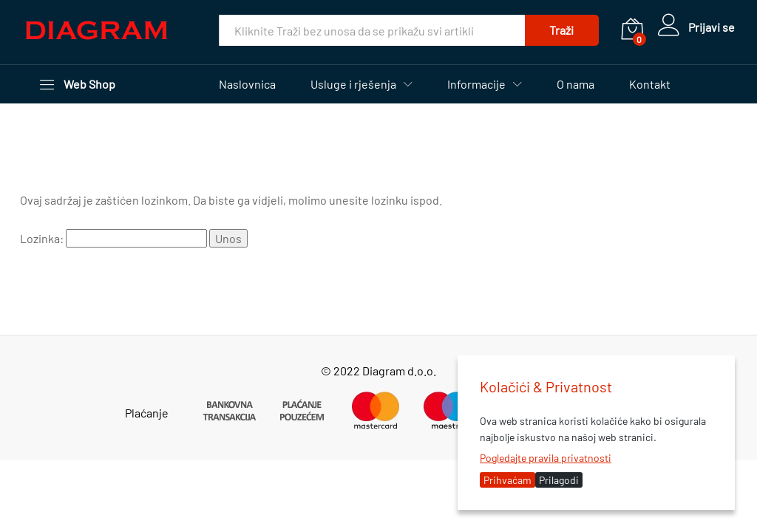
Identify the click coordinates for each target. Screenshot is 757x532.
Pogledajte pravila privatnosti (546, 458)
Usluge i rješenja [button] (353, 84)
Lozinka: (113, 238)
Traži (561, 30)
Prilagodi (559, 480)
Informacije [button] (476, 84)
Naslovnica (247, 84)
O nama (576, 84)
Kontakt (650, 84)
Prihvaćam (508, 480)
